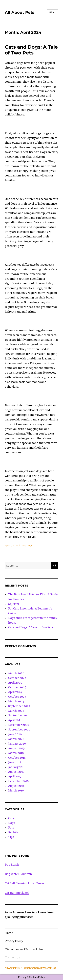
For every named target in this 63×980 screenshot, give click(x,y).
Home (9, 933)
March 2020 (16, 739)
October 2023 (17, 697)
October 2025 (17, 678)
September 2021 (19, 715)
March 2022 (16, 711)
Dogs (29, 545)
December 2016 (18, 781)
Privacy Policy (14, 941)
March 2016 (16, 790)
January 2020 (17, 744)
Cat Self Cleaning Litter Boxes (25, 883)
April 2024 (15, 692)
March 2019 (16, 753)
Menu (53, 12)
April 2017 (15, 776)
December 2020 (19, 725)
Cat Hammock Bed (17, 893)
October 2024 (17, 687)
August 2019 (16, 748)
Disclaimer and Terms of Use (24, 949)
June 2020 (15, 734)
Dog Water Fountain (18, 874)
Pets (11, 828)
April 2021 (15, 720)
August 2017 (16, 772)
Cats (23, 545)
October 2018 (17, 758)
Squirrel (14, 604)
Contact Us (12, 957)
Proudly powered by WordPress (39, 968)
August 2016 (16, 786)
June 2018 (15, 762)
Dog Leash (12, 865)
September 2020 (19, 729)
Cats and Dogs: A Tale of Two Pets (31, 50)
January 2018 (17, 767)
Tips (11, 837)
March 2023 (16, 701)
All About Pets (20, 12)
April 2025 (15, 683)
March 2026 (16, 673)
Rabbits (13, 832)
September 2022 (19, 706)
